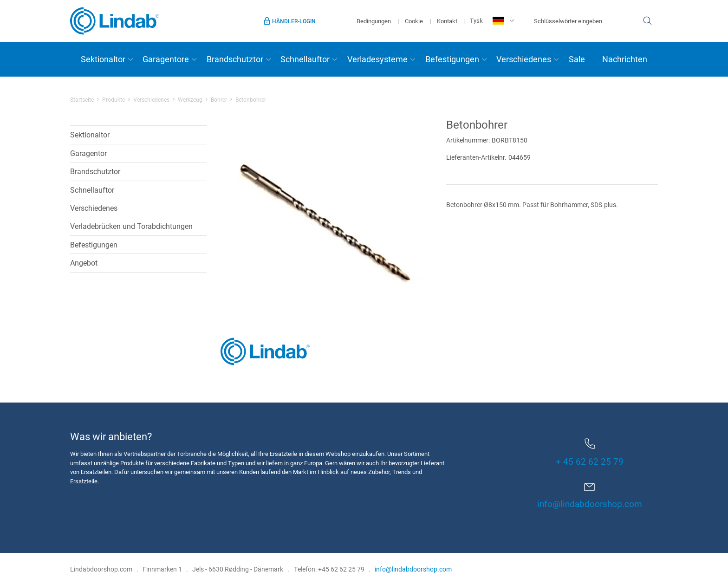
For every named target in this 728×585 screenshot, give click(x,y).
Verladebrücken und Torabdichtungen (131, 226)
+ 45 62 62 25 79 (590, 453)
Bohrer (219, 99)
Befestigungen (452, 59)
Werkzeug (190, 99)
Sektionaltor (103, 59)
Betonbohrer (251, 99)
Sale (577, 59)
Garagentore (166, 59)
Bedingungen (374, 21)
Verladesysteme (377, 59)
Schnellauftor (305, 59)
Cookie (414, 21)
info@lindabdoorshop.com (590, 504)
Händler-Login (294, 21)
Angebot (84, 263)
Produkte (114, 99)
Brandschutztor (235, 59)
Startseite (82, 99)
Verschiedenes (524, 59)
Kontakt (447, 21)
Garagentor (88, 153)
